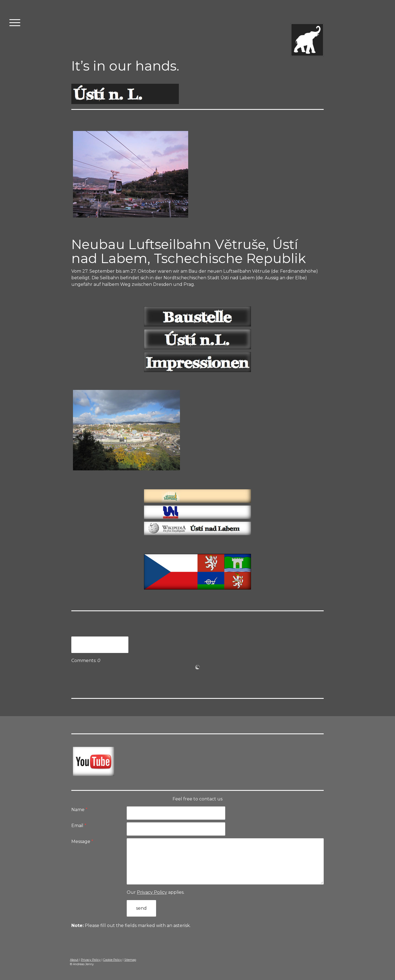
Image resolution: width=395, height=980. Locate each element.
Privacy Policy (152, 892)
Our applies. (156, 892)
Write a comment (100, 645)
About (74, 960)
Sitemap (130, 960)
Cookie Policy (112, 960)
